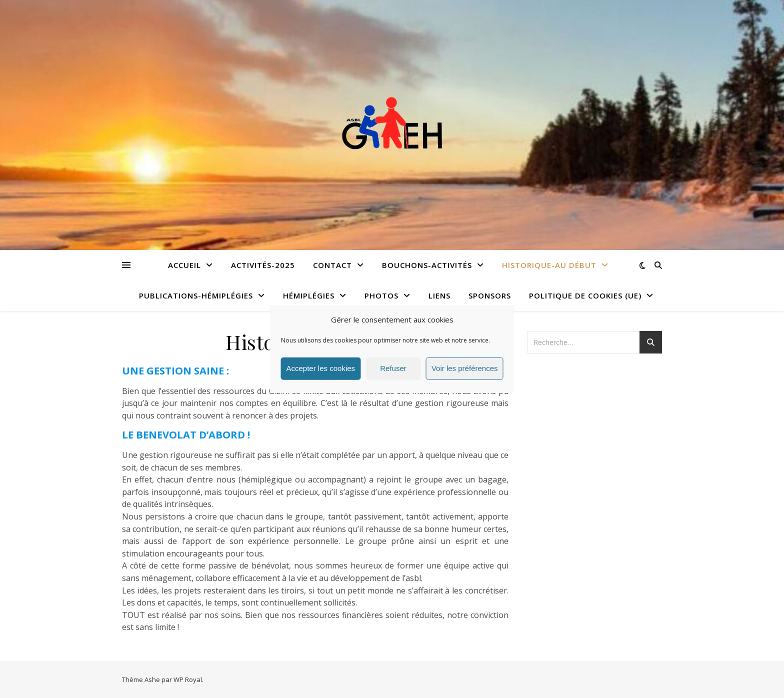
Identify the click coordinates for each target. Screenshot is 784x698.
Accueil (184, 265)
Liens (439, 295)
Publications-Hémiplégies (196, 295)
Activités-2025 (263, 265)
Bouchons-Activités (427, 265)
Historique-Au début (549, 265)
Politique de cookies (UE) (585, 295)
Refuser (393, 368)
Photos (381, 295)
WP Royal (188, 679)
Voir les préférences (465, 368)
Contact (332, 265)
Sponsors (490, 295)
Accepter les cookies (321, 368)
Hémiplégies (309, 295)
